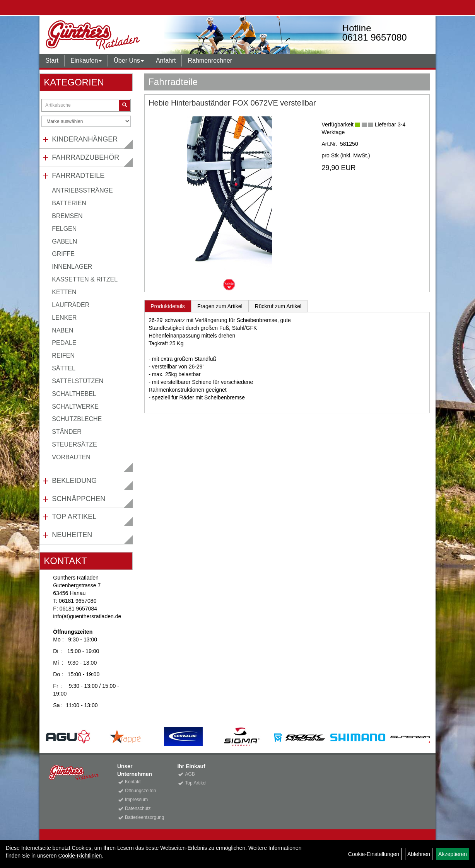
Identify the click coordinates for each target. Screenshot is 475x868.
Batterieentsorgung (143, 817)
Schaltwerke (75, 407)
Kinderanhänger (85, 139)
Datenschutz (138, 808)
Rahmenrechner (210, 61)
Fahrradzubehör (85, 157)
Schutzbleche (77, 419)
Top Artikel (74, 517)
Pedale (64, 343)
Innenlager (72, 267)
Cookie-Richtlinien (80, 856)
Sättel (63, 368)
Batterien (69, 203)
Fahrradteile (78, 176)
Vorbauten (71, 457)
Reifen (63, 356)
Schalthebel (74, 394)
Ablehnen (419, 854)
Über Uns (129, 61)
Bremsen (67, 216)
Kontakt (133, 782)
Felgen (64, 229)
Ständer (67, 432)
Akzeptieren (453, 854)
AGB (190, 774)
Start (52, 61)
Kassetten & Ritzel (85, 279)
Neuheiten (72, 535)
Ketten (64, 292)
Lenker (64, 318)
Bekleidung (74, 481)
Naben (62, 330)
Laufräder (71, 305)
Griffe (63, 254)
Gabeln (64, 241)
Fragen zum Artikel (220, 306)
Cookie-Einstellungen (374, 854)
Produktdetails (168, 306)
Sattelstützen (78, 381)
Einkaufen (86, 61)
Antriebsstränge (82, 190)
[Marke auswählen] (86, 121)
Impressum (136, 800)
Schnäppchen (79, 499)
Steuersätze (74, 444)
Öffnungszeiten (141, 791)
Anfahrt (166, 61)
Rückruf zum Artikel (278, 306)
